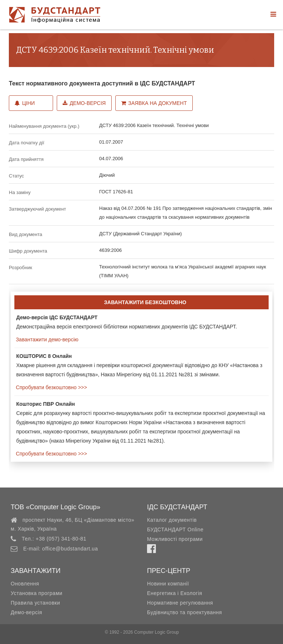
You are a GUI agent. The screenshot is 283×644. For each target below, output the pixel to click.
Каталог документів (172, 520)
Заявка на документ (154, 103)
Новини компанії (168, 584)
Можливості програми (175, 539)
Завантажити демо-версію (46, 339)
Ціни (25, 103)
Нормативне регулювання (180, 603)
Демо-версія (84, 103)
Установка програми (36, 593)
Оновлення (25, 584)
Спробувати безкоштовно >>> (51, 387)
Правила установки (35, 603)
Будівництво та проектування (184, 612)
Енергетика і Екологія (175, 593)
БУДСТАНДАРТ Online (175, 529)
